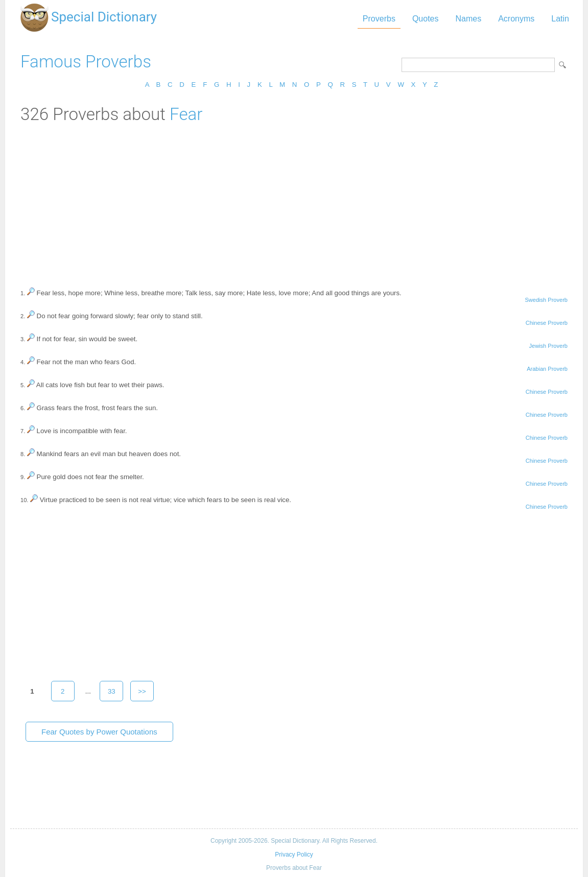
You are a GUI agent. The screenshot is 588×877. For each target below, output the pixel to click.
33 (112, 691)
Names (468, 19)
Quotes (426, 19)
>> (142, 691)
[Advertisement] (294, 201)
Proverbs (379, 19)
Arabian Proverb (547, 369)
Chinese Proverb (547, 323)
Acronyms (516, 19)
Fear (186, 114)
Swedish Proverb (546, 300)
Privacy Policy (294, 855)
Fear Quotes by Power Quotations (99, 732)
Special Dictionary (104, 17)
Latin (560, 19)
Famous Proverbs (86, 62)
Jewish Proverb (548, 346)
